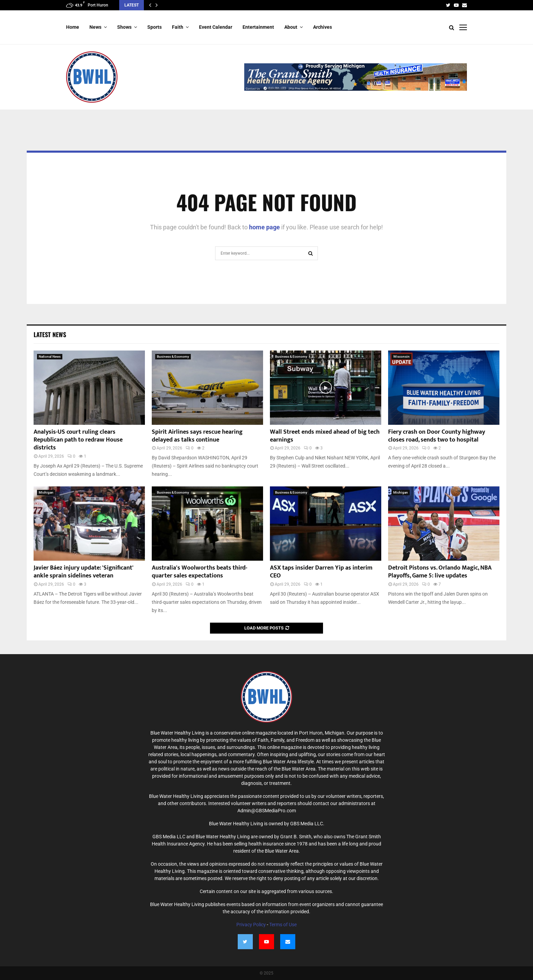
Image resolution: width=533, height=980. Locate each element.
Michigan (46, 492)
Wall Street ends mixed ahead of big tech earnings (325, 436)
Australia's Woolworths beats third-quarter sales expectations (200, 572)
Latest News (50, 334)
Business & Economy (173, 357)
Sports (154, 27)
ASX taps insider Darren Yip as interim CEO (321, 572)
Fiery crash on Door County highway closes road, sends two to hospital (437, 436)
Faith (178, 27)
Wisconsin (401, 357)
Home (73, 27)
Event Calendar (216, 27)
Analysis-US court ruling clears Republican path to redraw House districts (78, 440)
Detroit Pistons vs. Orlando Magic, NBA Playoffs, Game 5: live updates (440, 572)
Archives (323, 27)
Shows (124, 27)
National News (50, 357)
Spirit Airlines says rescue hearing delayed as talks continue (197, 436)
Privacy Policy (251, 925)
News (95, 27)
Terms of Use (283, 925)
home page (264, 227)
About (291, 27)
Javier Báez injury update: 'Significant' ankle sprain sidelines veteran (83, 572)
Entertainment (258, 27)
